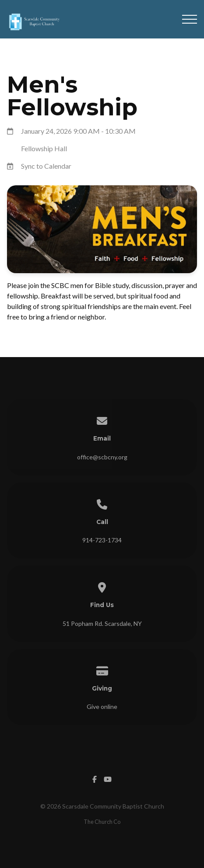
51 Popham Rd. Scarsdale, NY (102, 623)
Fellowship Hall (44, 148)
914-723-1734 (102, 540)
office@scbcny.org (102, 457)
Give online (102, 707)
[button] (190, 19)
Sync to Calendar (46, 166)
